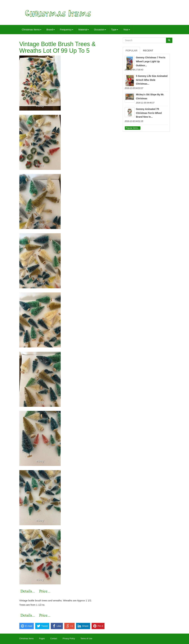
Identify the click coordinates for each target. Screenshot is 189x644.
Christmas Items (32, 29)
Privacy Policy (69, 639)
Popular (131, 50)
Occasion (100, 29)
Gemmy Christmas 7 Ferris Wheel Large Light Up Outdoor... (151, 61)
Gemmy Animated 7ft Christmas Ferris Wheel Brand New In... (149, 113)
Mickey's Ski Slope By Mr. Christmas (150, 96)
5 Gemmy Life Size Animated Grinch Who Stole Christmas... (152, 80)
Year (126, 29)
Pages (42, 639)
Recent (148, 50)
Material (84, 29)
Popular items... (133, 128)
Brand (51, 29)
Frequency (67, 29)
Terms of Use (86, 639)
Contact (54, 639)
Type (115, 29)
